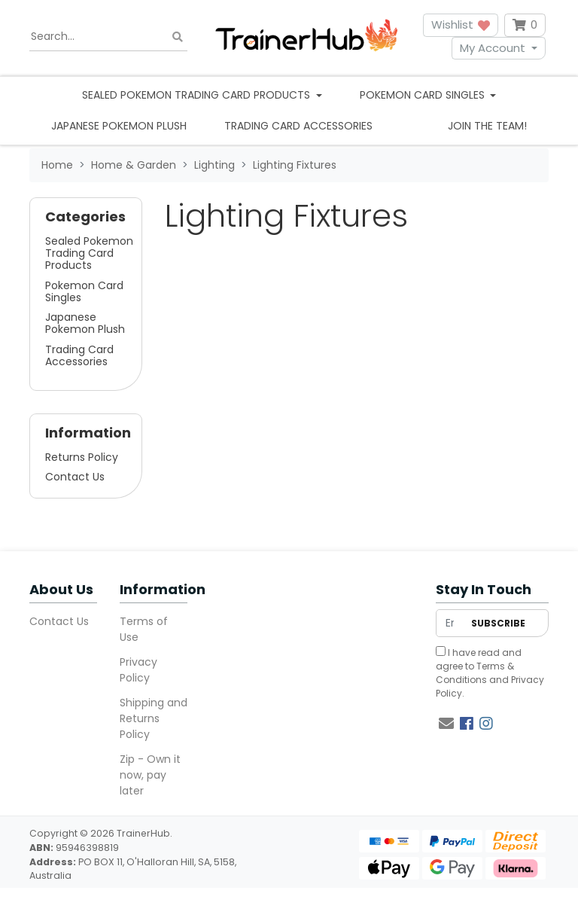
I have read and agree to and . (490, 673)
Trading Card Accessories (298, 126)
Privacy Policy (138, 670)
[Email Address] (450, 623)
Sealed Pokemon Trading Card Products (89, 253)
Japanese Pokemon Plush (119, 126)
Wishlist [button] (461, 24)
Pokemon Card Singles (84, 291)
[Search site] (178, 37)
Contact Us (75, 477)
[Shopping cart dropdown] (525, 25)
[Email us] (446, 724)
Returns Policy (82, 457)
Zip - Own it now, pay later (150, 775)
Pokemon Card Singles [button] (424, 95)
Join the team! (487, 126)
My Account (493, 48)
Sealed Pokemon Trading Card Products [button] (198, 95)
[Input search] (108, 37)
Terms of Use (144, 629)
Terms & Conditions (475, 673)
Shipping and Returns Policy (154, 718)
